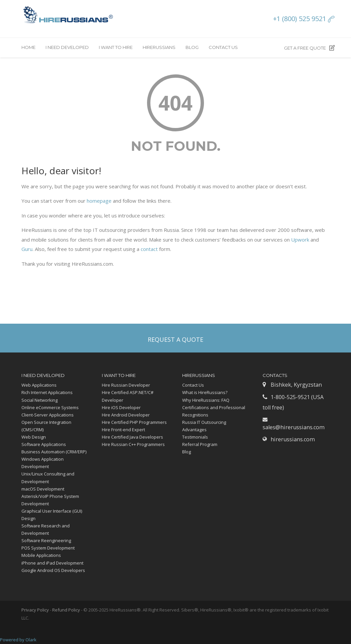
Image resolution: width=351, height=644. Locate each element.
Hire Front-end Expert (123, 430)
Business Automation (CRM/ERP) (54, 452)
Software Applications (44, 444)
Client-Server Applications (48, 415)
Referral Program (200, 444)
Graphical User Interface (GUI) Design (52, 515)
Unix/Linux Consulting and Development (48, 477)
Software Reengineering (46, 540)
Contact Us (223, 47)
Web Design (34, 437)
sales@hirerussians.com (294, 427)
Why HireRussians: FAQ (206, 400)
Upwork (300, 240)
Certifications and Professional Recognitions (214, 411)
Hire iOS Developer (121, 407)
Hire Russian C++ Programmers (133, 444)
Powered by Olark (18, 640)
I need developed (67, 47)
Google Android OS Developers (53, 570)
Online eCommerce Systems (50, 407)
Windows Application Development (43, 463)
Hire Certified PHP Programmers (134, 422)
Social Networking (40, 400)
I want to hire (116, 47)
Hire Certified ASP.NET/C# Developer (128, 396)
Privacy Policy (35, 610)
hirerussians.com (293, 439)
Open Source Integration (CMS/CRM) (46, 426)
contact (149, 249)
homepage (99, 201)
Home (28, 47)
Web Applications (39, 385)
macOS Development (43, 489)
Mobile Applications (41, 555)
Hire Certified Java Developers (132, 437)
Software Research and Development (46, 529)
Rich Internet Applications (47, 392)
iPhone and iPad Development (52, 563)
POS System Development (48, 548)
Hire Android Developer (126, 415)
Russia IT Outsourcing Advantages (204, 426)
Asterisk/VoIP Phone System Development (50, 500)
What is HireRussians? (205, 392)
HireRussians (159, 47)
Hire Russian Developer (126, 385)
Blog (192, 47)
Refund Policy (66, 610)
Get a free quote (309, 48)
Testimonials (195, 437)
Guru (27, 249)
